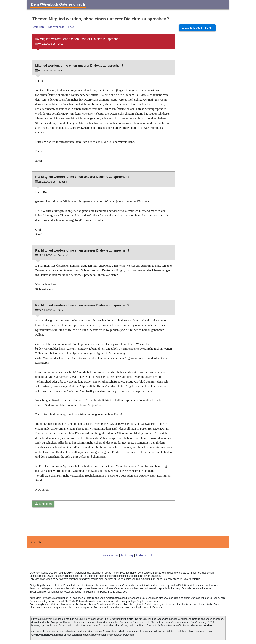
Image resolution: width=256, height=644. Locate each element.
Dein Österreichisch (58, 4)
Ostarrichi (39, 27)
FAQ (71, 27)
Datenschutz (145, 555)
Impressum (110, 555)
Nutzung (127, 555)
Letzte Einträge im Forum (197, 28)
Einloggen (43, 504)
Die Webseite (56, 27)
